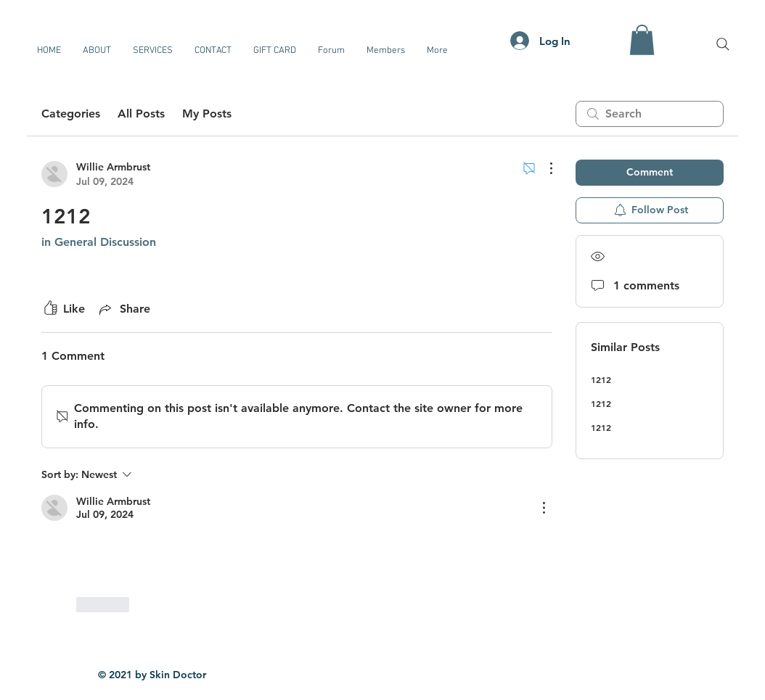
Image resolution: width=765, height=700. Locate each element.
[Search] (723, 44)
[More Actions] (544, 168)
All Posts (141, 114)
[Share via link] (123, 309)
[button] (642, 40)
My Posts (207, 114)
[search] (650, 114)
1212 (601, 379)
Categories (71, 114)
